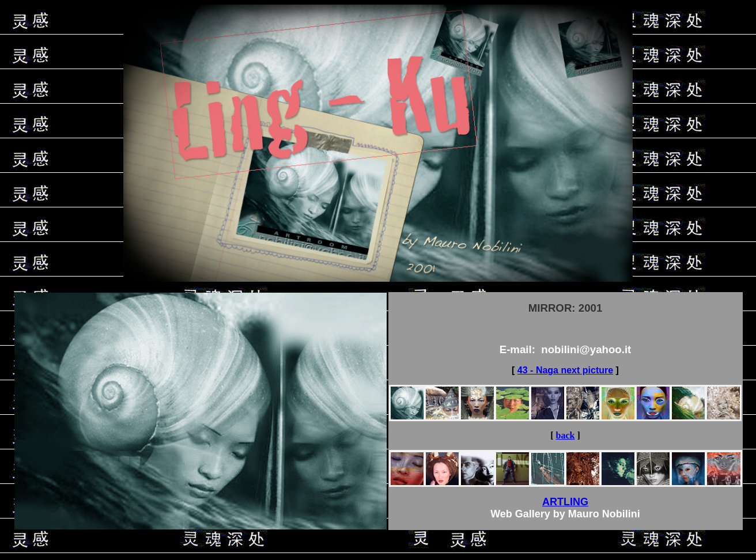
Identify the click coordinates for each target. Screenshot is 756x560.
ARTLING (565, 502)
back (566, 435)
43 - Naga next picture (565, 370)
